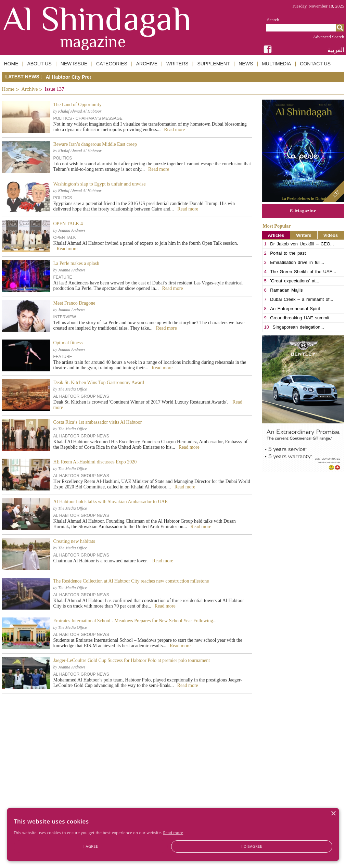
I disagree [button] (252, 846)
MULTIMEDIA (276, 64)
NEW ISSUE (74, 64)
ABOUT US (39, 64)
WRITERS (177, 64)
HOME (11, 64)
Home (8, 89)
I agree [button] (91, 846)
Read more (173, 833)
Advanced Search (328, 37)
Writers (304, 235)
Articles (276, 235)
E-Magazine (303, 211)
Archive (29, 89)
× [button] (333, 814)
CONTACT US (315, 64)
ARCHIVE (147, 64)
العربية (336, 50)
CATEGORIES (112, 64)
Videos (331, 235)
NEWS (246, 64)
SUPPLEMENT (213, 64)
